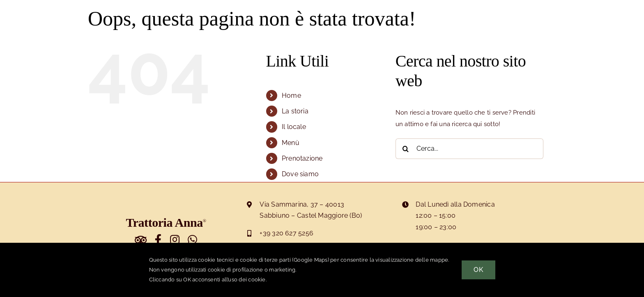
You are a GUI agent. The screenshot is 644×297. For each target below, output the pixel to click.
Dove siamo (300, 174)
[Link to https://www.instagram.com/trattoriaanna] (175, 239)
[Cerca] (406, 149)
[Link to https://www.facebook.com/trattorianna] (158, 239)
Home (291, 96)
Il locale (294, 127)
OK (478, 270)
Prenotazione (302, 158)
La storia (295, 111)
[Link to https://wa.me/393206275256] (192, 239)
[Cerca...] (469, 149)
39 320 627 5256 (288, 233)
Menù (291, 143)
